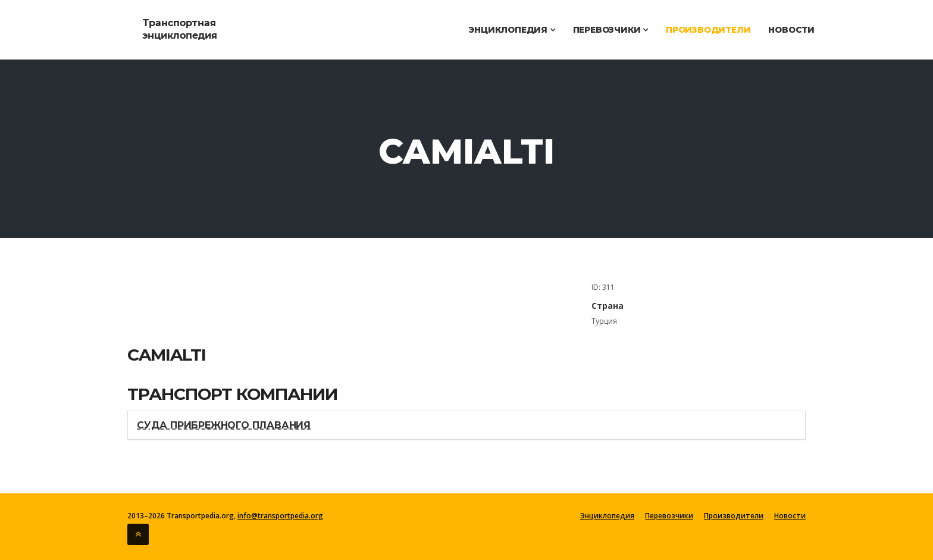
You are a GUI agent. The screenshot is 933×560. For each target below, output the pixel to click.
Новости (791, 30)
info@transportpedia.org (280, 516)
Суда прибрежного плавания (224, 425)
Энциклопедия (511, 30)
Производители (708, 30)
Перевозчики (610, 30)
